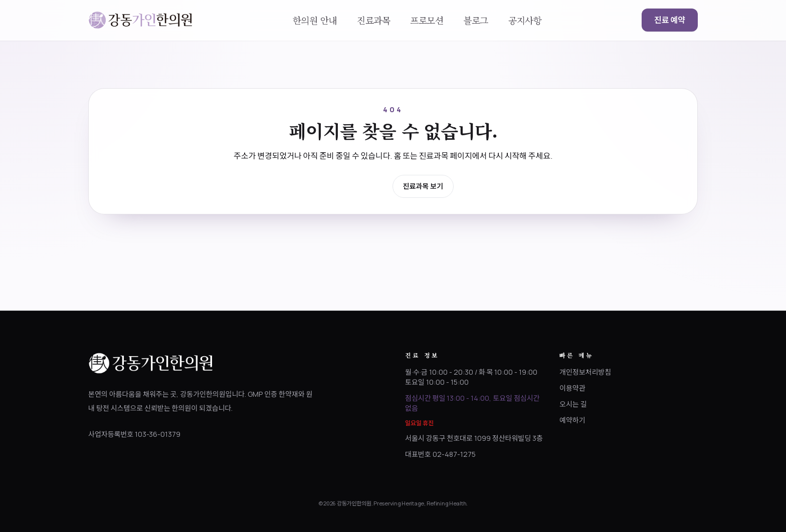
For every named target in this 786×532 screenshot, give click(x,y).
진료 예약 (670, 20)
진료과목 (373, 20)
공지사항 (525, 20)
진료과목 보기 (423, 186)
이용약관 (572, 388)
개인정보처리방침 (585, 372)
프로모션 (427, 20)
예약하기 (572, 420)
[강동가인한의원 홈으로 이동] (140, 20)
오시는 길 (573, 404)
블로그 (476, 20)
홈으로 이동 (359, 186)
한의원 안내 (315, 20)
